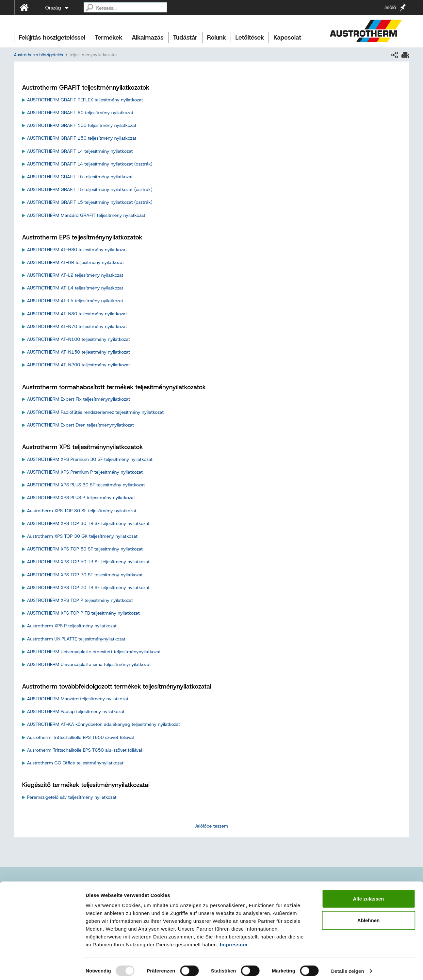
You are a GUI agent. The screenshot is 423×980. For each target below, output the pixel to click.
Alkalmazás (147, 37)
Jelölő (390, 8)
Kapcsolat (287, 37)
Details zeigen (347, 967)
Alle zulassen (368, 895)
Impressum (234, 941)
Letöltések (250, 37)
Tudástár (185, 37)
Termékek (108, 37)
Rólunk (217, 37)
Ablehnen (368, 916)
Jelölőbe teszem (212, 826)
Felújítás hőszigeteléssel (52, 37)
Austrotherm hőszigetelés (39, 55)
